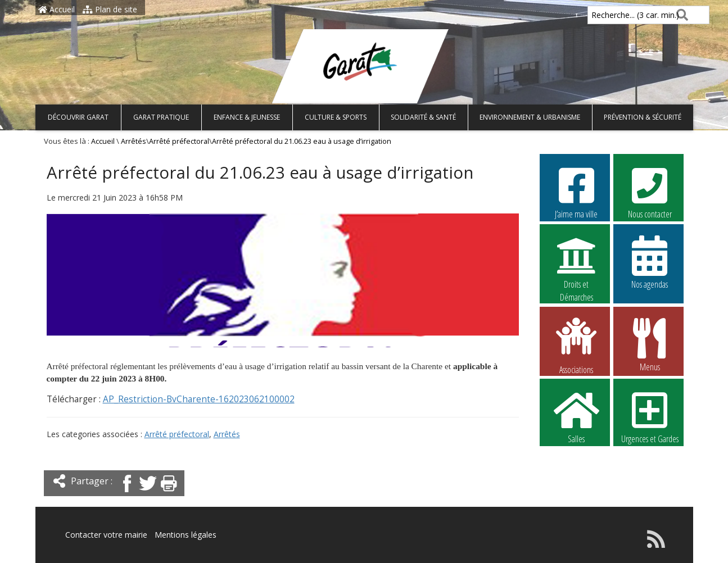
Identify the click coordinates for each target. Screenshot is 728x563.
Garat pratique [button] (161, 117)
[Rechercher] (680, 15)
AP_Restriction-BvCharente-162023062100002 (199, 399)
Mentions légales (186, 535)
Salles (576, 416)
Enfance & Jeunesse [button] (247, 117)
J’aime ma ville (576, 192)
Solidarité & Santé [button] (423, 117)
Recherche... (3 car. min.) (616, 15)
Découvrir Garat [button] (78, 117)
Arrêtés (134, 141)
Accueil (56, 9)
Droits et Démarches (576, 262)
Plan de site (110, 9)
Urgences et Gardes (650, 416)
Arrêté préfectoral (179, 141)
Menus (650, 344)
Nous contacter (650, 192)
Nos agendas (650, 262)
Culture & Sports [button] (336, 117)
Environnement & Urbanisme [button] (530, 117)
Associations (576, 345)
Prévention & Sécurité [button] (643, 117)
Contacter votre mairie (106, 535)
